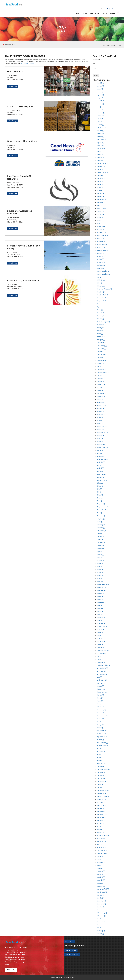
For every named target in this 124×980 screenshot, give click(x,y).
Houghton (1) (101, 504)
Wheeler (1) (100, 898)
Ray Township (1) (102, 737)
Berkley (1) (100, 170)
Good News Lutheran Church (23, 141)
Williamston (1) (101, 916)
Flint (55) (99, 388)
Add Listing (95, 13)
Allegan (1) (100, 98)
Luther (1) (100, 576)
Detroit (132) (101, 328)
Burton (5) (100, 205)
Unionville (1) (101, 862)
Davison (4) (100, 319)
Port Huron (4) (101, 722)
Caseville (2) (101, 229)
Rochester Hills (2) (102, 746)
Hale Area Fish (15, 71)
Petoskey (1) (101, 707)
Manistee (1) (101, 593)
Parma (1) (100, 701)
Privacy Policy (69, 942)
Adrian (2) (100, 89)
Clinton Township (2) (103, 271)
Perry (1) (99, 704)
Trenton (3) (100, 856)
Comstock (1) (101, 292)
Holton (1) (100, 495)
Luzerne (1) (100, 579)
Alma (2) (99, 107)
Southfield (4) (101, 808)
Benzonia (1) (101, 167)
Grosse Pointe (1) (102, 447)
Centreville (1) (101, 247)
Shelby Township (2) (103, 796)
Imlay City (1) (101, 519)
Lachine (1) (100, 546)
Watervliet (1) (101, 880)
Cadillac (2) (100, 211)
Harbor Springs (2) (102, 459)
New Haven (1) (101, 671)
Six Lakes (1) (101, 802)
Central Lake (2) (102, 244)
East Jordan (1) (101, 343)
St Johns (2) (100, 823)
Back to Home (9, 44)
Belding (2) (100, 152)
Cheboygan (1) (101, 256)
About (85, 13)
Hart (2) (99, 465)
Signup (105, 13)
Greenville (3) (101, 444)
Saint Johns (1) (101, 779)
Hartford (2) (100, 468)
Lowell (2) (100, 573)
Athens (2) (100, 119)
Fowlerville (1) (101, 396)
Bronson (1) (100, 187)
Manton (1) (100, 599)
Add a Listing (11, 970)
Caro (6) (99, 223)
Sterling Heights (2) (103, 835)
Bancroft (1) (100, 137)
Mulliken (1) (100, 659)
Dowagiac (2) (101, 340)
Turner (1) (100, 859)
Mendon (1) (100, 620)
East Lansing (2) (102, 346)
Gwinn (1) (100, 450)
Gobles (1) (100, 423)
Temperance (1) (102, 847)
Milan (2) (99, 635)
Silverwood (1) (101, 799)
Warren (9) (100, 874)
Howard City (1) (102, 510)
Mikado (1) (100, 632)
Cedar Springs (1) (102, 235)
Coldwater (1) (101, 280)
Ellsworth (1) (101, 364)
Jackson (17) (101, 525)
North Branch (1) (102, 680)
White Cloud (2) (102, 901)
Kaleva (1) (100, 534)
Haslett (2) (100, 471)
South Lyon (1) (101, 805)
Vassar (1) (100, 868)
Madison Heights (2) (103, 585)
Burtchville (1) (101, 202)
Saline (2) (100, 785)
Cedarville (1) (101, 238)
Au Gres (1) (100, 125)
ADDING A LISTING (27, 63)
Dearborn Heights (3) (103, 322)
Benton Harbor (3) (102, 164)
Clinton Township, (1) (103, 274)
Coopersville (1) (102, 301)
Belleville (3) (100, 158)
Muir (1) (99, 656)
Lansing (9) (100, 549)
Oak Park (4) (101, 683)
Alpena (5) (100, 110)
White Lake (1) (101, 904)
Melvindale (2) (101, 617)
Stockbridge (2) (101, 838)
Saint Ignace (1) (102, 776)
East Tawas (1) (101, 349)
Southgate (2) (101, 811)
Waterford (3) (101, 877)
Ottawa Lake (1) (102, 692)
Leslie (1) (100, 558)
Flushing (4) (100, 390)
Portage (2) (100, 725)
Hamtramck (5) (101, 456)
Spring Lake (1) (101, 817)
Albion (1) (100, 92)
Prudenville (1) (101, 734)
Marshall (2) (100, 608)
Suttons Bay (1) (102, 841)
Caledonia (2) (101, 214)
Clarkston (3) (101, 265)
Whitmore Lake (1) (102, 910)
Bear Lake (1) (101, 146)
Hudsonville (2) (101, 516)
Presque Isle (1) (102, 731)
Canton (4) (100, 217)
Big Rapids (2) (101, 176)
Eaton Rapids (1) (102, 355)
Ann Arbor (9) (101, 113)
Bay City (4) (100, 143)
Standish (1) (100, 83)
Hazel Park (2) (101, 474)
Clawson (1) (100, 268)
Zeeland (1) (100, 934)
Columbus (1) (101, 286)
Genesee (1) (101, 411)
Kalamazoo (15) (102, 531)
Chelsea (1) (100, 259)
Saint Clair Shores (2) (103, 770)
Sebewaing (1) (101, 794)
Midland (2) (100, 629)
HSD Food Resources (72, 954)
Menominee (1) (101, 623)
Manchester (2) (101, 591)
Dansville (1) (101, 313)
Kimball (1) (100, 540)
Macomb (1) (100, 582)
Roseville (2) (101, 761)
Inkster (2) (100, 522)
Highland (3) (100, 477)
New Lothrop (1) (102, 674)
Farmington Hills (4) (103, 373)
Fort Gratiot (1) (101, 393)
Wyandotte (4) (101, 922)
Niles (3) (99, 677)
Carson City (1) (101, 226)
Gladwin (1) (100, 420)
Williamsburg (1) (102, 913)
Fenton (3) (100, 379)
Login (113, 13)
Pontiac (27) (100, 719)
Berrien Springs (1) (103, 173)
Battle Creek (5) (102, 140)
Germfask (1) (101, 414)
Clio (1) (99, 277)
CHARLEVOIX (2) (102, 250)
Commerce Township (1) (104, 289)
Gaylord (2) (100, 408)
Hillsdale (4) (100, 483)
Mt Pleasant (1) (101, 653)
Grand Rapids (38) (102, 432)
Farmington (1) (101, 370)
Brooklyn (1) (100, 190)
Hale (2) (99, 453)
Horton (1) (100, 501)
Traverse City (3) (102, 853)
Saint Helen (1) (101, 773)
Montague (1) (101, 647)
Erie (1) (99, 367)
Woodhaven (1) (101, 919)
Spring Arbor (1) (102, 814)
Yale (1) (99, 928)
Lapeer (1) (100, 552)
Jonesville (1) (101, 528)
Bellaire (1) (100, 155)
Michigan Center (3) (103, 626)
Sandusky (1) (101, 788)
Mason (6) (100, 614)
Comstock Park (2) (102, 295)
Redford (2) (100, 740)
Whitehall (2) (101, 907)
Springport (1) (101, 820)
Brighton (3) (100, 182)
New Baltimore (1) (102, 668)
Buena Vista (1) (101, 199)
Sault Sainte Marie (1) (103, 791)
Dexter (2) (100, 334)
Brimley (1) (100, 184)
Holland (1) (100, 486)
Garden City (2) (101, 405)
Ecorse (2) (100, 358)
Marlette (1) (100, 605)
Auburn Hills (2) (101, 128)
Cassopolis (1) (101, 232)
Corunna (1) (100, 304)
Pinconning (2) (101, 710)
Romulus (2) (100, 758)
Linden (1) (100, 567)
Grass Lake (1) (101, 438)
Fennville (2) (101, 376)
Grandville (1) (101, 435)
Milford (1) (100, 638)
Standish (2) (100, 829)
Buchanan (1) (101, 193)
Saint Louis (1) (101, 782)
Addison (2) (100, 86)
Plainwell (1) (100, 713)
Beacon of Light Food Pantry (23, 280)
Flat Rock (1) (101, 385)
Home (78, 13)
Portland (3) (100, 728)
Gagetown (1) (101, 402)
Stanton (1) (100, 832)
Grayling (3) (100, 441)
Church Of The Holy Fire (20, 106)
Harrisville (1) (101, 462)
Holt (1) (99, 492)
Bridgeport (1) (101, 179)
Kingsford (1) (101, 543)
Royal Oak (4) (101, 764)
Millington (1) (101, 641)
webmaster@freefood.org (110, 9)
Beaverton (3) (101, 149)
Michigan (113, 45)
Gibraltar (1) (100, 417)
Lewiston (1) (100, 561)
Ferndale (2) (100, 382)
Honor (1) (100, 498)
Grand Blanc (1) (102, 426)
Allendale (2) (101, 101)
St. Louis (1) (100, 826)
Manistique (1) (101, 596)
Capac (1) (100, 220)
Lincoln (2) (100, 564)
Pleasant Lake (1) (102, 716)
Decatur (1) (100, 325)
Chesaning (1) (101, 262)
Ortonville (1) (101, 689)
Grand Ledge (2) (102, 429)
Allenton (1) (100, 104)
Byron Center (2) (102, 208)
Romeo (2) (100, 755)
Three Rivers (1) (102, 850)
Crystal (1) (100, 307)
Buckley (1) (100, 196)
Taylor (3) (100, 844)
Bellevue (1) (100, 161)
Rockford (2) (101, 749)
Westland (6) (101, 895)
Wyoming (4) (101, 925)
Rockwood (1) (101, 752)
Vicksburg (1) (101, 871)
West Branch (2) (102, 892)
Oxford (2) (100, 698)
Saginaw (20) (101, 767)
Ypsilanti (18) (101, 931)
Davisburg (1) (101, 316)
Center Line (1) (101, 241)
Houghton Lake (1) (102, 507)
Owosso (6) (100, 695)
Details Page (13, 86)
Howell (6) (100, 513)
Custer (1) (100, 310)
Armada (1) (100, 116)
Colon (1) (100, 283)
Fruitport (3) (100, 399)
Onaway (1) (100, 686)
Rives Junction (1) (102, 743)
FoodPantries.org (71, 950)
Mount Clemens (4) (103, 650)
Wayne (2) (100, 883)
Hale (119, 45)
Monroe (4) (100, 644)
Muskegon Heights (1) (103, 665)
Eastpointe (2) (101, 352)
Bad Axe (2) (100, 131)
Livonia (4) (100, 570)
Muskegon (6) (101, 662)
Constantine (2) (101, 298)
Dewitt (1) (100, 331)
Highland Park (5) (102, 480)
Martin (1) (100, 611)
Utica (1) (99, 865)
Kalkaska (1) (101, 537)
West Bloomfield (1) (103, 889)
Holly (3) (99, 489)
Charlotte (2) (101, 253)
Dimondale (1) (101, 337)
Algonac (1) (100, 95)
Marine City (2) (101, 602)
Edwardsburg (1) (102, 361)
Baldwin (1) (100, 134)
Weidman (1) (101, 886)
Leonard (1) (100, 555)
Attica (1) (99, 122)
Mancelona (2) (101, 588)
